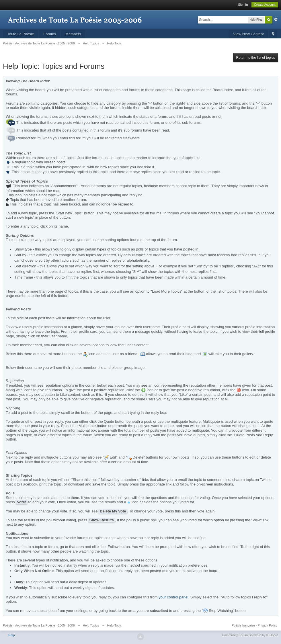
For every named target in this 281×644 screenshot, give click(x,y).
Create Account (265, 5)
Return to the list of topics (256, 58)
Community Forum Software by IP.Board (250, 635)
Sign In (243, 5)
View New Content (248, 34)
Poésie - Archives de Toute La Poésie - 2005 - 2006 (39, 625)
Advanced (276, 19)
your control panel (173, 597)
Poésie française (243, 625)
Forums (50, 34)
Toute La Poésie (21, 34)
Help (12, 635)
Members (73, 34)
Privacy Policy (268, 625)
